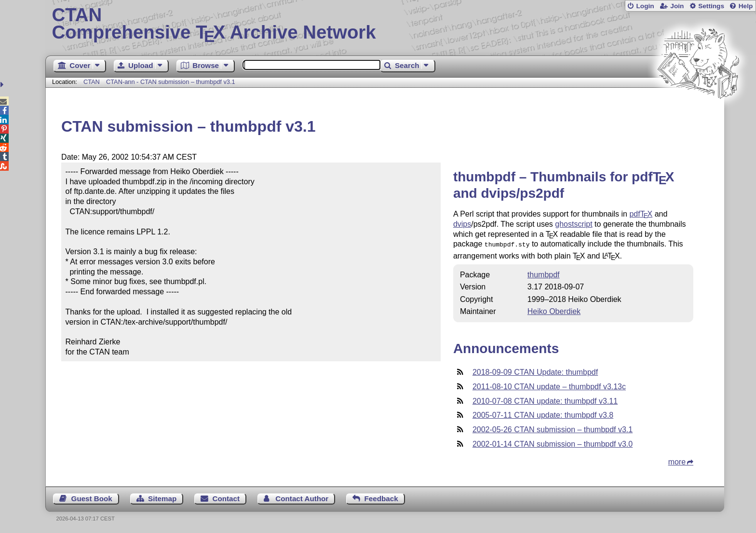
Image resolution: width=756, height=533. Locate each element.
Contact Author (302, 498)
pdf (641, 214)
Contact (226, 498)
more (677, 461)
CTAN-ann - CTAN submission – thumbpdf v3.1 (171, 82)
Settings (711, 6)
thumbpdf (544, 274)
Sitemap (162, 498)
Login (645, 6)
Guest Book (92, 498)
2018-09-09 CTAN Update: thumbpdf (535, 371)
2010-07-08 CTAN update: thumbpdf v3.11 (545, 400)
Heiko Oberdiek (554, 310)
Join (677, 6)
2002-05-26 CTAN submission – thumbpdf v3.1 (553, 429)
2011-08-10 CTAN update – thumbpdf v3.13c (549, 386)
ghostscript (574, 224)
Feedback (381, 498)
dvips (462, 224)
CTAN (92, 82)
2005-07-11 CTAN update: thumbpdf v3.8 (543, 414)
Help (746, 6)
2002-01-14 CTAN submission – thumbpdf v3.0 (553, 443)
